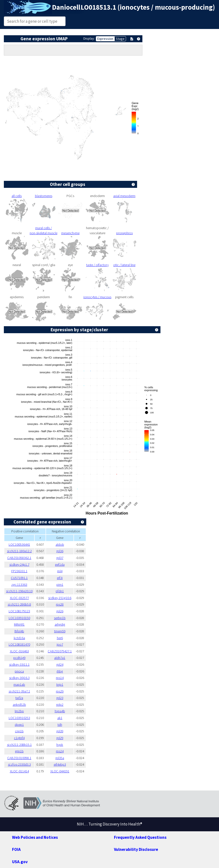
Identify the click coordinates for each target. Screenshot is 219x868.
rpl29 (60, 738)
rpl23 (60, 698)
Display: (89, 38)
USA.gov (20, 862)
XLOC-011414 (19, 771)
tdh (60, 725)
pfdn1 (60, 591)
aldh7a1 (60, 658)
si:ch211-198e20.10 (19, 591)
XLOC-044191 (60, 771)
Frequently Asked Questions (140, 837)
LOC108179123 (19, 611)
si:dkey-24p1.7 (19, 565)
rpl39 (60, 731)
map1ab (19, 685)
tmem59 (60, 631)
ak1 (60, 718)
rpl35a (60, 758)
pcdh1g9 (19, 658)
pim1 (60, 585)
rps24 (60, 751)
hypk (60, 745)
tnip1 (60, 685)
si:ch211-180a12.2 (19, 551)
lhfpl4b (19, 631)
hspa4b (60, 711)
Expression (105, 39)
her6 (60, 638)
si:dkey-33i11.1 (19, 664)
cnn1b (19, 731)
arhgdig (60, 624)
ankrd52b (19, 705)
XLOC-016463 (19, 651)
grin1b (19, 751)
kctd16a (19, 638)
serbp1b (60, 618)
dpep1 (19, 725)
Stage (120, 39)
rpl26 (60, 611)
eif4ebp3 (60, 764)
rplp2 (60, 705)
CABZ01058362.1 (19, 558)
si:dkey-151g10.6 (60, 598)
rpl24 (60, 664)
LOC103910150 (19, 618)
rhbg (60, 671)
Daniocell (66, 7)
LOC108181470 (19, 644)
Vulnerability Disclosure (136, 849)
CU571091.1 (19, 578)
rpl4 (60, 571)
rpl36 (60, 551)
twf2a (19, 698)
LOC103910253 (19, 718)
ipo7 (60, 644)
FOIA (16, 849)
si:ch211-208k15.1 (19, 745)
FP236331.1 (19, 571)
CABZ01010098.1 (19, 758)
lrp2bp (19, 711)
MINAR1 (19, 624)
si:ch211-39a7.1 (19, 691)
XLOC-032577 (19, 598)
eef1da (60, 565)
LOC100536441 (19, 544)
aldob (60, 544)
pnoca (19, 671)
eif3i (60, 578)
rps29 (60, 691)
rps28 (60, 604)
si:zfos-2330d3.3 (19, 764)
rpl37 (60, 558)
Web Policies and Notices (35, 837)
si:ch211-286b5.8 (19, 604)
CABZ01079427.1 (60, 651)
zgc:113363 (19, 585)
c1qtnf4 (19, 738)
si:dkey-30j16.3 (19, 678)
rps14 (60, 678)
